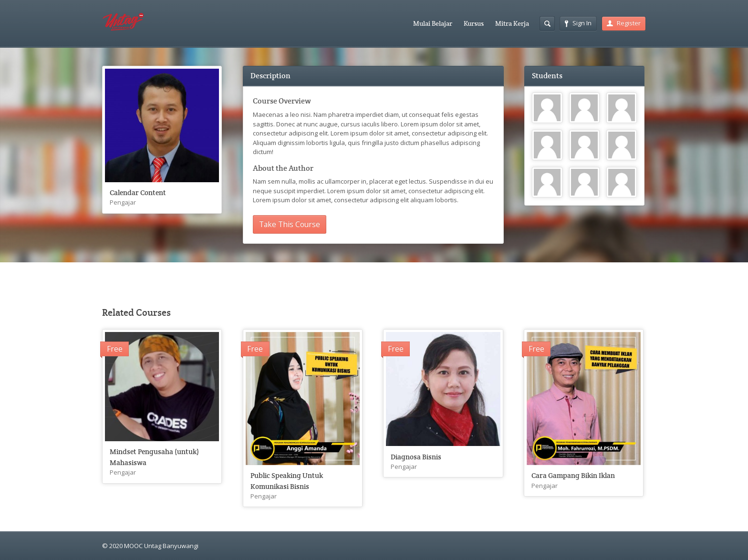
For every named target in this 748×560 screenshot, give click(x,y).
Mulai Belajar (433, 23)
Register (624, 23)
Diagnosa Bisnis (416, 457)
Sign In (578, 23)
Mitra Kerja (512, 23)
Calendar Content (138, 192)
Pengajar (123, 202)
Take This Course (290, 224)
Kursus (474, 23)
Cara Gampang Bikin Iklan (573, 475)
